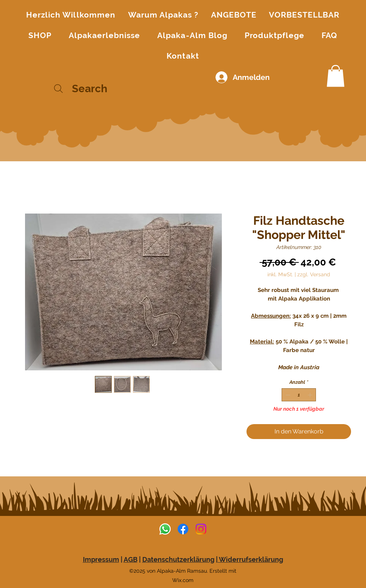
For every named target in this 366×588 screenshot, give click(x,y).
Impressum (101, 559)
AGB (131, 559)
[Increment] (311, 395)
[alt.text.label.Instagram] (201, 529)
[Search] (96, 89)
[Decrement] (287, 395)
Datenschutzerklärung (178, 559)
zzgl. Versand (314, 274)
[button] (336, 76)
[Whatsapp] (165, 529)
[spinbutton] (299, 395)
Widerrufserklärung (250, 559)
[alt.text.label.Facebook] (183, 529)
